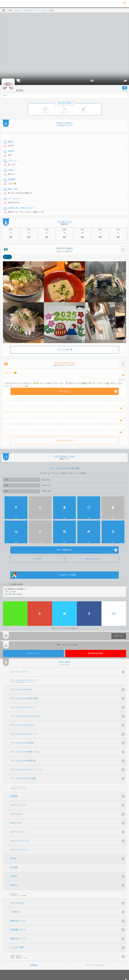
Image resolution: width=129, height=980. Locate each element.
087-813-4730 (15, 594)
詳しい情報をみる (65, 550)
